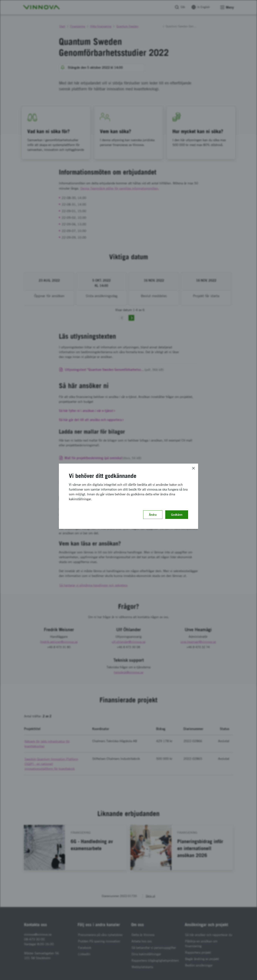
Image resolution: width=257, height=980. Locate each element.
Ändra (153, 515)
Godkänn (177, 515)
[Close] (193, 468)
